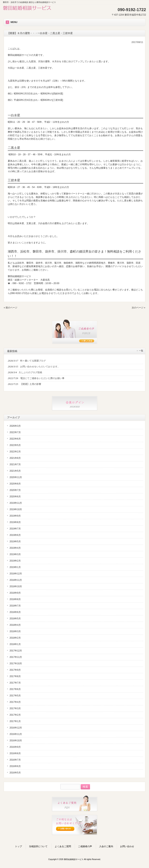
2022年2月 (15, 452)
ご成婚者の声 (85, 846)
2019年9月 (15, 516)
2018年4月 (15, 625)
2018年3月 (15, 631)
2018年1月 (15, 644)
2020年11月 (16, 477)
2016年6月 (15, 766)
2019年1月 (15, 567)
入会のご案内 (106, 846)
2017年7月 (15, 683)
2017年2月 (15, 715)
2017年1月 (15, 721)
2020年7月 (15, 490)
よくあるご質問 (63, 846)
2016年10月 (16, 741)
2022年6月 (15, 439)
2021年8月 (15, 458)
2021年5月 (15, 471)
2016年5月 (15, 773)
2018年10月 (16, 586)
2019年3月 (15, 554)
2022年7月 (15, 432)
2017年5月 (15, 696)
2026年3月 (15, 426)
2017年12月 (16, 651)
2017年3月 (15, 708)
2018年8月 (15, 599)
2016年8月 (15, 753)
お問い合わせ (127, 846)
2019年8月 (15, 522)
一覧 (141, 351)
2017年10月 (16, 664)
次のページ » (139, 308)
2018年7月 (15, 606)
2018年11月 (16, 580)
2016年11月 (16, 734)
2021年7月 (15, 464)
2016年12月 (16, 728)
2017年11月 (16, 657)
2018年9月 (15, 593)
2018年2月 (15, 638)
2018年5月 (15, 619)
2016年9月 (15, 747)
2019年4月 (15, 548)
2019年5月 (15, 542)
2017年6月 (15, 689)
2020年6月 (15, 497)
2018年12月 (16, 574)
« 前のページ (10, 308)
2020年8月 (15, 484)
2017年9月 (15, 670)
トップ (18, 846)
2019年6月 (15, 535)
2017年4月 (15, 702)
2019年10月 (16, 509)
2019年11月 (16, 503)
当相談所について (38, 846)
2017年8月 (15, 676)
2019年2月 (15, 561)
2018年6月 (15, 612)
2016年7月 (15, 760)
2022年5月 (15, 445)
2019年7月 (15, 529)
